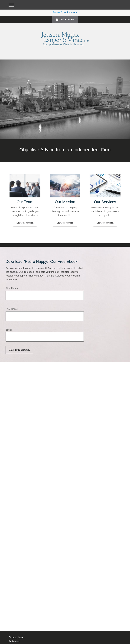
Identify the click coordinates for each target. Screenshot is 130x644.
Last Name (12, 309)
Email (9, 330)
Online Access (65, 19)
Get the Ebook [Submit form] (19, 350)
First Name (12, 288)
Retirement (14, 641)
